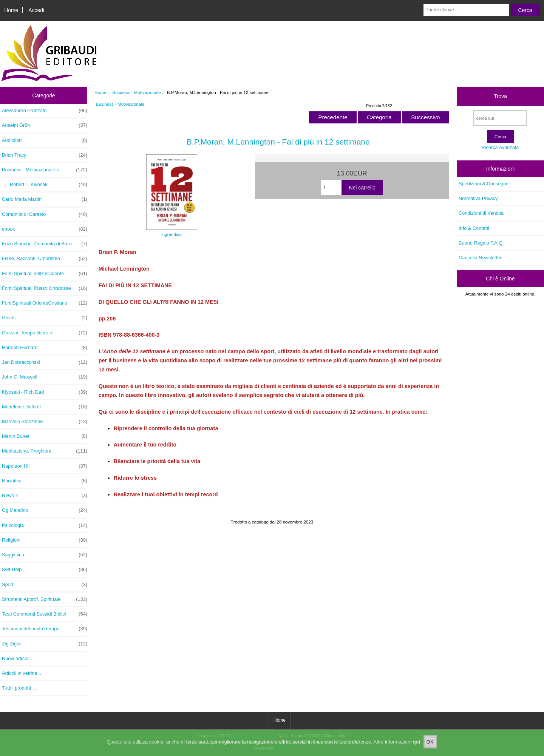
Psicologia (45, 525)
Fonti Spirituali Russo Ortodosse (45, 288)
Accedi (36, 10)
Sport (45, 585)
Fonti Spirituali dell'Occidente (45, 274)
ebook (45, 229)
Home (11, 10)
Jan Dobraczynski (45, 362)
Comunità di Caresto (45, 214)
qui (417, 747)
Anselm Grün (45, 125)
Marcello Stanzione (45, 422)
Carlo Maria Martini (45, 199)
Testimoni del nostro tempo (45, 629)
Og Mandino (45, 510)
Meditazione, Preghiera (45, 451)
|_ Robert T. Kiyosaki (45, 185)
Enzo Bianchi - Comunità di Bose (45, 244)
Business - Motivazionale (136, 92)
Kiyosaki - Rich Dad (45, 392)
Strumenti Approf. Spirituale (45, 599)
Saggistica (45, 555)
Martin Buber (45, 436)
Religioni (45, 540)
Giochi (45, 318)
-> (45, 170)
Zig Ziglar (45, 644)
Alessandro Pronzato (45, 111)
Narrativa (45, 481)
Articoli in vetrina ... (22, 673)
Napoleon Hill (45, 466)
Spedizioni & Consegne (484, 184)
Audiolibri (45, 140)
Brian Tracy (45, 155)
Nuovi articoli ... (18, 658)
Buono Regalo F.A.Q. (481, 243)
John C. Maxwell (45, 377)
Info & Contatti (474, 228)
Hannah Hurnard (45, 348)
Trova (500, 96)
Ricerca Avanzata (500, 147)
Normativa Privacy (478, 198)
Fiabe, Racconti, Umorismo (45, 259)
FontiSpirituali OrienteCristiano (45, 303)
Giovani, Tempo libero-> (45, 333)
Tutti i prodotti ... (19, 688)
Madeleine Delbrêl (45, 407)
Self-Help (45, 570)
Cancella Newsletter (480, 258)
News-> (45, 496)
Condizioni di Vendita (481, 213)
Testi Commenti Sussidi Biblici (45, 614)
